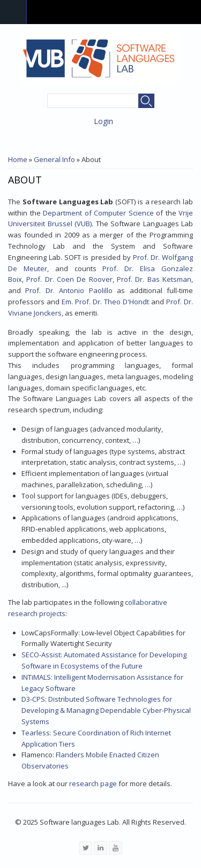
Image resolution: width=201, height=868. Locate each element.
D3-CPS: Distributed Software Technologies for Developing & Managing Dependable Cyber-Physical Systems (106, 710)
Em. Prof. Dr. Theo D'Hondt (105, 302)
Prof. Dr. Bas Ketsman (154, 279)
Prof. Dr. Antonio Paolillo (69, 290)
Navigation (13, 12)
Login (103, 121)
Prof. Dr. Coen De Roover (69, 279)
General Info (54, 159)
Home (18, 159)
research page (93, 783)
